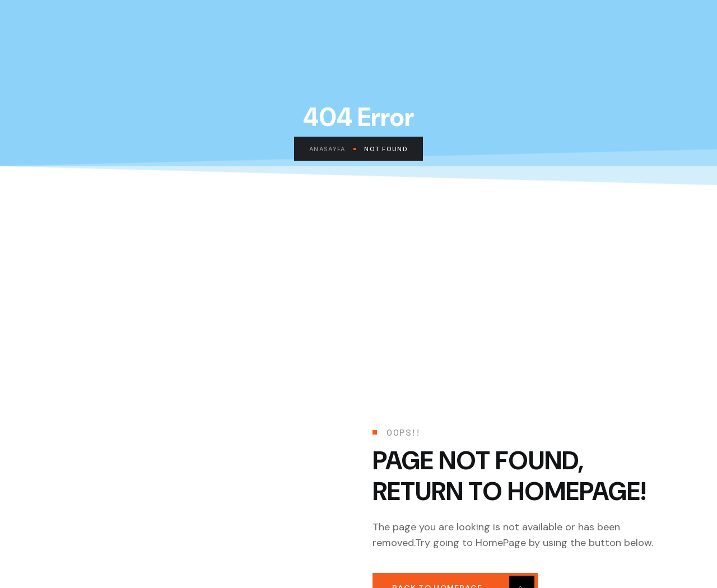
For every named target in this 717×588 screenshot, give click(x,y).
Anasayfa (332, 149)
